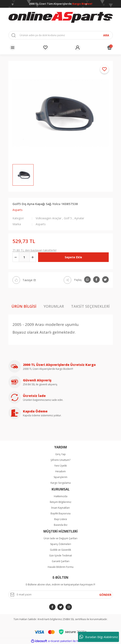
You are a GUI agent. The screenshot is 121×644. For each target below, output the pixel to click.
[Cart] (110, 48)
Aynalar (79, 218)
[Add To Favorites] (104, 69)
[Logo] (61, 17)
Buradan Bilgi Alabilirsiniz (99, 637)
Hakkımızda (61, 496)
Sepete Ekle (73, 257)
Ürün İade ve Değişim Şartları (60, 538)
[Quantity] (24, 257)
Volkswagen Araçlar (49, 218)
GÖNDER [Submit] (105, 595)
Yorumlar (54, 306)
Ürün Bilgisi (24, 306)
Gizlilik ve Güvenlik (60, 550)
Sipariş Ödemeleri (61, 544)
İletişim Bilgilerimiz (60, 502)
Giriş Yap (60, 454)
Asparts (18, 210)
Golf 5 (68, 218)
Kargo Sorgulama (61, 483)
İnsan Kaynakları (60, 508)
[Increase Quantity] (33, 257)
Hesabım (60, 471)
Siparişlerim (60, 477)
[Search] (61, 35)
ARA (106, 35)
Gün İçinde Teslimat (60, 555)
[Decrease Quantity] (16, 257)
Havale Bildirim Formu (61, 567)
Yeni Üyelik (60, 466)
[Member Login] (78, 48)
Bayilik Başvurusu (61, 513)
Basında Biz (61, 525)
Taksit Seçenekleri (90, 306)
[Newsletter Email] (61, 595)
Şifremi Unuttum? (60, 460)
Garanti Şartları (61, 561)
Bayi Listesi (61, 519)
